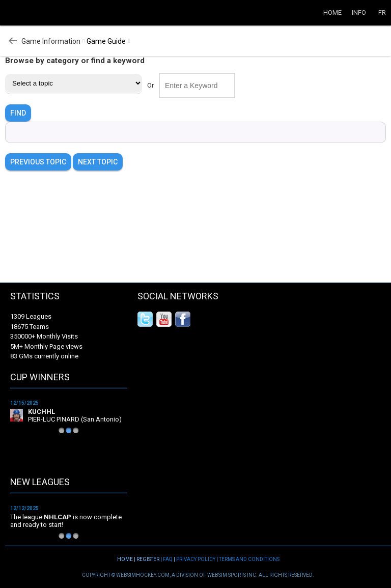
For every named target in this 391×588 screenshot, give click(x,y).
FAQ (168, 559)
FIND (18, 113)
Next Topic (98, 162)
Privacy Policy (196, 559)
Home (332, 12)
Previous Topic (38, 162)
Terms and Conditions (249, 559)
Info (359, 12)
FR (382, 12)
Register (148, 559)
